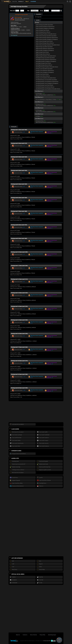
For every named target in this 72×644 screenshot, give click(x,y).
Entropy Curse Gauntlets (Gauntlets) (44, 69)
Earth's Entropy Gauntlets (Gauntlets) (44, 25)
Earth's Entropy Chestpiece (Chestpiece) (45, 28)
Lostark (3, 1)
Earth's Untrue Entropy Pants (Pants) (44, 41)
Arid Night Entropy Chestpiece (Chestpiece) (46, 61)
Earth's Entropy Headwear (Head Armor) (45, 27)
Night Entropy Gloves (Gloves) (43, 54)
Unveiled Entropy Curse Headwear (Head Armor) (47, 81)
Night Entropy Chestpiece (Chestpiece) (45, 50)
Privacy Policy (42, 635)
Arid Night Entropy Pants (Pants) (43, 63)
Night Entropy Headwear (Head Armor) (45, 49)
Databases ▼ (21, 1)
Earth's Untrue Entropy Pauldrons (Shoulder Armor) (48, 45)
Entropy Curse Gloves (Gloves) (43, 76)
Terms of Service (33, 635)
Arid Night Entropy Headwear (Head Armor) (46, 59)
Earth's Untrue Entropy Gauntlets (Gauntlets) (46, 36)
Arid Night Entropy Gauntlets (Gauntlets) (45, 58)
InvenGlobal (33, 1)
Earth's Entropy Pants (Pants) (43, 30)
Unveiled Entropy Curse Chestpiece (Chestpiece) (47, 83)
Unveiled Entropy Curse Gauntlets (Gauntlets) (46, 80)
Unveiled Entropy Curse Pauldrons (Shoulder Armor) (48, 89)
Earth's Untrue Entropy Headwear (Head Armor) (47, 38)
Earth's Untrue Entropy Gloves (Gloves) (45, 43)
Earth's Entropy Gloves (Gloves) (43, 32)
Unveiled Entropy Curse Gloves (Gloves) (45, 87)
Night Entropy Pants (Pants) (42, 52)
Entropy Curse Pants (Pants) (42, 74)
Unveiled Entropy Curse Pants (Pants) (45, 85)
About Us (18, 635)
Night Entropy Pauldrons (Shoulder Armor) (46, 56)
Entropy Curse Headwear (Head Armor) (45, 70)
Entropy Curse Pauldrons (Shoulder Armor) (46, 78)
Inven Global (7, 1)
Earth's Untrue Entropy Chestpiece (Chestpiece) (47, 39)
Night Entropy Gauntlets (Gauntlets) (44, 47)
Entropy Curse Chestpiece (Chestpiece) (45, 72)
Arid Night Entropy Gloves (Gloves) (44, 65)
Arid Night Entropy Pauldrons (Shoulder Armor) (47, 67)
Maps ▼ (27, 1)
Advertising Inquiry (52, 635)
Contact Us (25, 635)
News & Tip (15, 1)
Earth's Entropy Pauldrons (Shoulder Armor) (46, 34)
